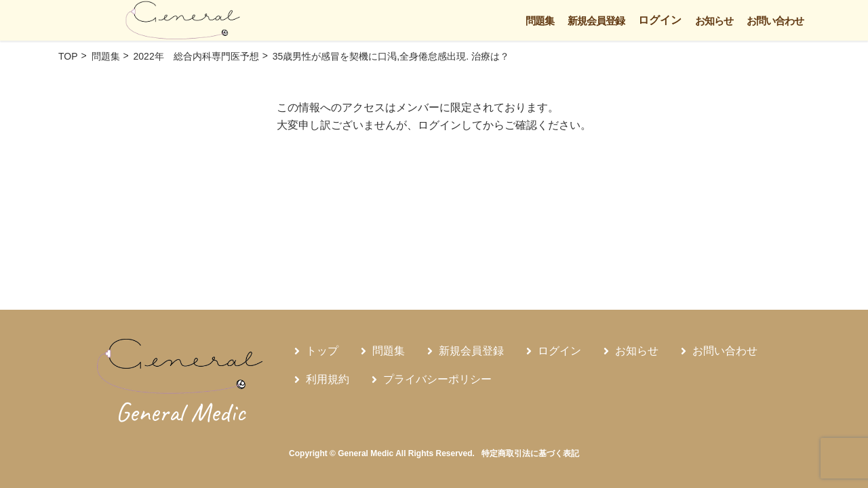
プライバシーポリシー (437, 379)
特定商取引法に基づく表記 (530, 453)
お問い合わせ (775, 21)
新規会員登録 (596, 21)
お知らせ (714, 21)
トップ (322, 351)
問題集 (540, 21)
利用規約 (328, 379)
